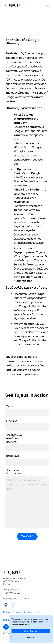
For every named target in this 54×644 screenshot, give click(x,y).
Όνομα (10, 406)
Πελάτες (17, 612)
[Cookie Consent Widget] (31, 629)
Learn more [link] (24, 625)
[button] (47, 5)
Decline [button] (31, 637)
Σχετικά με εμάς (32, 612)
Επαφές (8, 620)
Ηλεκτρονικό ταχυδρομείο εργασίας (14, 438)
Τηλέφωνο (12, 456)
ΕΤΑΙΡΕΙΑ (11, 421)
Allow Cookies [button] (31, 631)
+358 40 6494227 (12, 593)
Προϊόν (7, 612)
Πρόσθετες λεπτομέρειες (14, 472)
